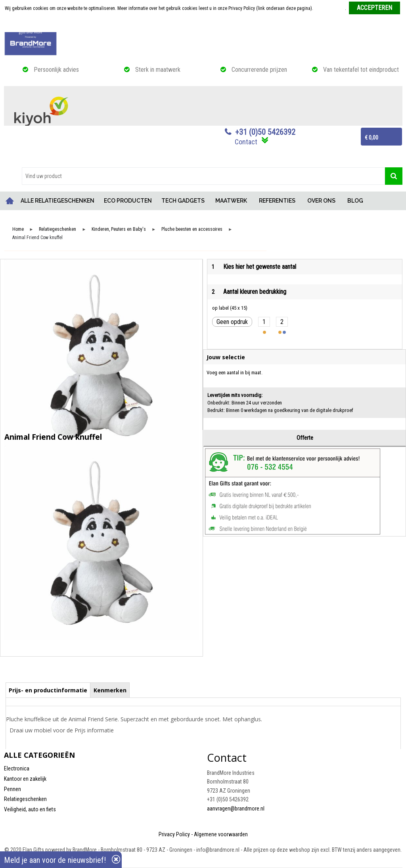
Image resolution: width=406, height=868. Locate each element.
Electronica (17, 768)
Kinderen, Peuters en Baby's (119, 229)
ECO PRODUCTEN (128, 201)
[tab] (48, 690)
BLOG (355, 201)
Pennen (12, 789)
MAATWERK (231, 201)
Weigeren (204, 24)
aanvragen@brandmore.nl (236, 809)
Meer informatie (330, 8)
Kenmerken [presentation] (110, 690)
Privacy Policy (174, 834)
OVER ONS (321, 201)
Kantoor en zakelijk (25, 779)
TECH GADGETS (183, 201)
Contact (246, 142)
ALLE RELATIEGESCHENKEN (57, 201)
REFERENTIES (277, 201)
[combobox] (203, 176)
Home (10, 201)
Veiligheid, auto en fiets (30, 809)
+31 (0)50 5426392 (265, 132)
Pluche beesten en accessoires (192, 229)
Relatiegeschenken (57, 229)
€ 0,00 (372, 138)
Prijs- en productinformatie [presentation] (48, 690)
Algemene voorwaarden (221, 834)
